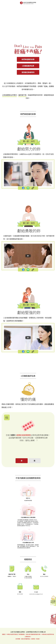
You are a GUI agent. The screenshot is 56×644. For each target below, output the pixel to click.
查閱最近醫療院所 (28, 72)
